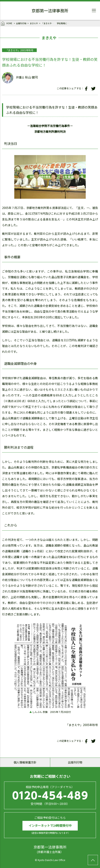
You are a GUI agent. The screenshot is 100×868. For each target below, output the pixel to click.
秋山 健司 (32, 77)
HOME (7, 24)
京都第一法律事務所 (50, 11)
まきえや (34, 23)
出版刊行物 (21, 23)
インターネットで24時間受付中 (50, 825)
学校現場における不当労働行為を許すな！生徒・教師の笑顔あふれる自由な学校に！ (64, 23)
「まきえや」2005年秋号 (49, 23)
